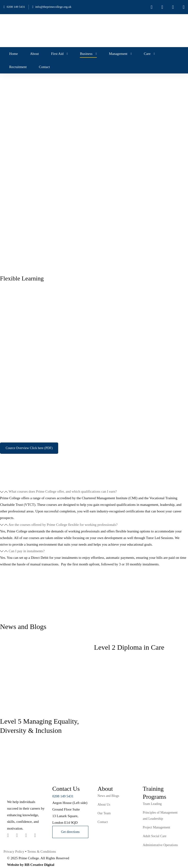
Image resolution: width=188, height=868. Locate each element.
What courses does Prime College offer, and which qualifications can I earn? (63, 491)
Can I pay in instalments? (27, 551)
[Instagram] (26, 835)
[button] (94, 491)
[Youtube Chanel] (35, 835)
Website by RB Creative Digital (31, 865)
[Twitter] (8, 835)
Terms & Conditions (41, 852)
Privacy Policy (14, 852)
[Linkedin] (17, 835)
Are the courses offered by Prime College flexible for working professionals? (63, 525)
